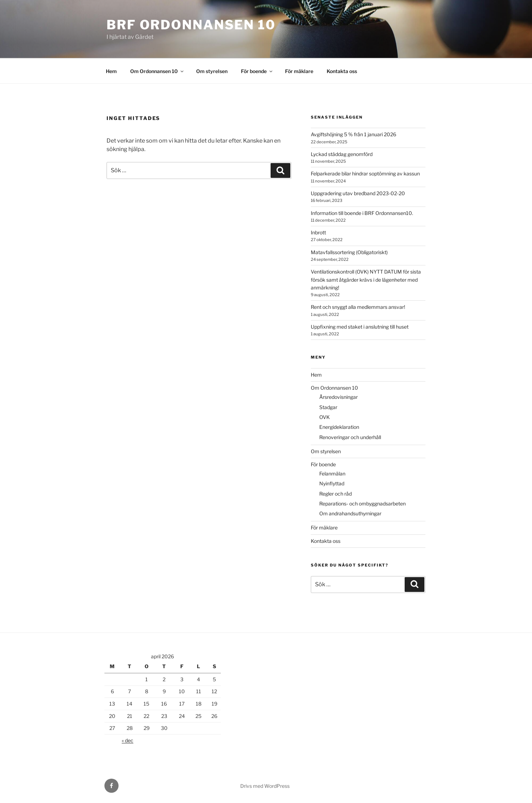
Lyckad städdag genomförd (342, 154)
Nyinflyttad (332, 483)
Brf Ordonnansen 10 (191, 25)
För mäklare (299, 71)
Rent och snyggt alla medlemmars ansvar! (358, 307)
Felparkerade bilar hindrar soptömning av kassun (365, 173)
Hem (111, 71)
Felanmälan (332, 474)
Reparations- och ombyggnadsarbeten (362, 504)
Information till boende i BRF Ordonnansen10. (362, 213)
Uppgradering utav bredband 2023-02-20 (358, 193)
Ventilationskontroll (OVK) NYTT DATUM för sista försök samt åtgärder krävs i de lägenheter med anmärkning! (366, 280)
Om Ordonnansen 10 (157, 71)
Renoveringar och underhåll (350, 437)
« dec (128, 740)
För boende (257, 71)
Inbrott (318, 232)
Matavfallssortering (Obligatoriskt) (349, 252)
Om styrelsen (212, 71)
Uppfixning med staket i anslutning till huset (360, 327)
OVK (325, 417)
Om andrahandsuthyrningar (350, 513)
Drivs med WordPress (265, 786)
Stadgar (328, 407)
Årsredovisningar (338, 397)
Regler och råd (335, 494)
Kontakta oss (342, 71)
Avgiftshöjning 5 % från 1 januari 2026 (353, 134)
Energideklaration (339, 427)
